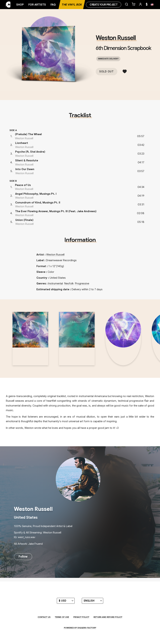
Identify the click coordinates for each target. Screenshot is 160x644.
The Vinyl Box (72, 5)
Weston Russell (116, 38)
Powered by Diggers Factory (80, 628)
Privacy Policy (81, 617)
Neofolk (69, 283)
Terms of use (62, 617)
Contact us (44, 617)
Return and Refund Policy (108, 617)
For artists (37, 5)
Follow (23, 557)
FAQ (53, 5)
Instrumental (56, 283)
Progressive (82, 283)
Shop (20, 5)
